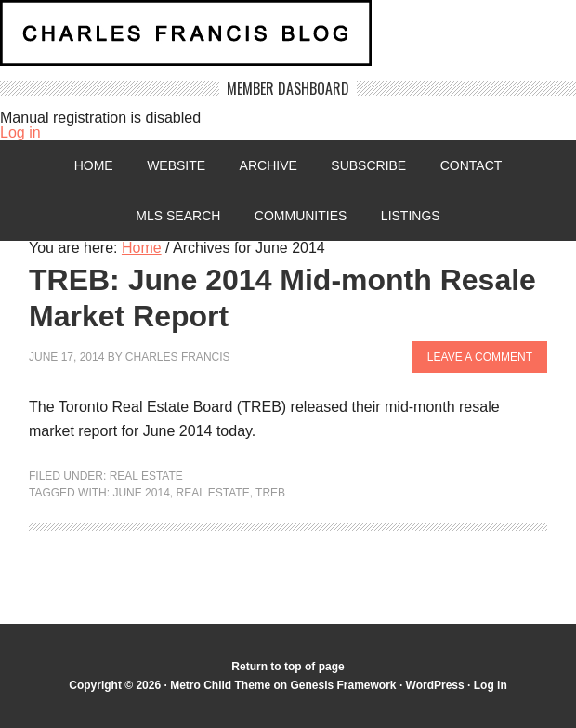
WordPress (435, 685)
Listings (411, 216)
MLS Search (178, 216)
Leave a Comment (480, 357)
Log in (20, 132)
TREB (270, 493)
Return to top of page (288, 667)
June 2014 (141, 493)
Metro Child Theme (220, 685)
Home (94, 165)
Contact (471, 165)
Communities (301, 216)
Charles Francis (178, 357)
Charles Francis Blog (288, 40)
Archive (268, 165)
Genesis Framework (343, 685)
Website (176, 165)
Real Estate (146, 476)
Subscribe (368, 165)
